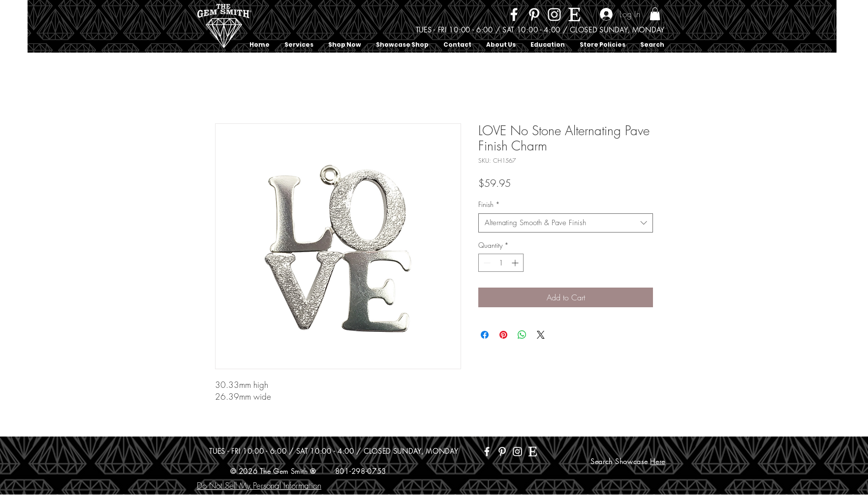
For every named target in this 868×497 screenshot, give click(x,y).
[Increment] (516, 263)
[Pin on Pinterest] (503, 335)
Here (658, 461)
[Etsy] (574, 15)
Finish (489, 204)
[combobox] (566, 223)
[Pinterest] (534, 15)
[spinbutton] (501, 263)
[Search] (665, 27)
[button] (655, 14)
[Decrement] (486, 263)
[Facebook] (514, 15)
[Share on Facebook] (485, 335)
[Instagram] (554, 15)
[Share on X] (541, 335)
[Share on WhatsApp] (522, 335)
